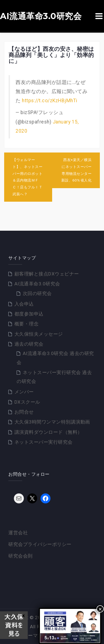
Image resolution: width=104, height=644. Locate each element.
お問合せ (24, 412)
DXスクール (27, 402)
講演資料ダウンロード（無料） (48, 432)
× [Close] (100, 609)
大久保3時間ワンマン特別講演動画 (52, 422)
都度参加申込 (29, 314)
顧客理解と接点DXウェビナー (47, 274)
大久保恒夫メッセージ (39, 334)
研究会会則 (21, 556)
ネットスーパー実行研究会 (44, 442)
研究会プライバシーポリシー (40, 544)
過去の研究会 (29, 344)
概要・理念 (27, 324)
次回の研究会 (37, 293)
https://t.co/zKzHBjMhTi (50, 101)
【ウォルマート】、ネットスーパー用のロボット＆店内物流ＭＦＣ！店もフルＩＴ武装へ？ (27, 177)
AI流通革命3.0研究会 (41, 16)
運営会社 (18, 533)
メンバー (24, 392)
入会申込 (24, 304)
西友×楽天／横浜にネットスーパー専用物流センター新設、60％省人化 (77, 170)
